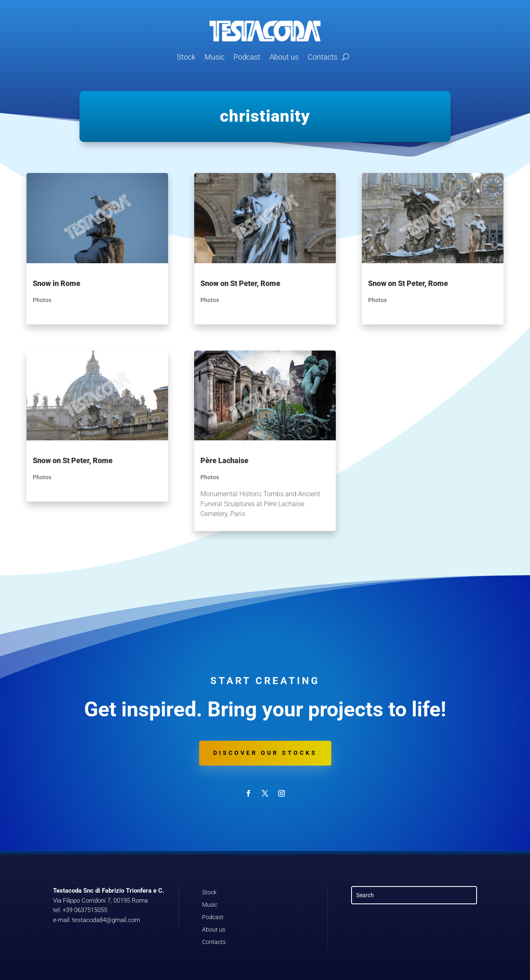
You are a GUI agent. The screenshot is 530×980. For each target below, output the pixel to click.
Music (214, 57)
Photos (42, 300)
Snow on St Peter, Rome (73, 460)
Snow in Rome (57, 283)
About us (284, 57)
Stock (186, 57)
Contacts (323, 57)
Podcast (247, 57)
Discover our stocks (265, 753)
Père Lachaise (224, 460)
